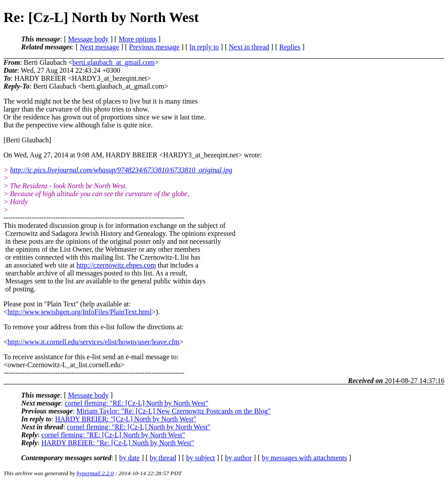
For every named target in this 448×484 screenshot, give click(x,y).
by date (129, 458)
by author (238, 458)
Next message (99, 47)
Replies (290, 47)
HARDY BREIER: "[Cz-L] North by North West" (126, 419)
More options (138, 39)
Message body (88, 39)
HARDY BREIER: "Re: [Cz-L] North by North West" (118, 443)
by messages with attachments (304, 458)
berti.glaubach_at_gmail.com (114, 62)
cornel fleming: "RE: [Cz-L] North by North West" (137, 403)
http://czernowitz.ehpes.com (116, 265)
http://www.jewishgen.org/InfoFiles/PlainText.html (80, 312)
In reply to (204, 47)
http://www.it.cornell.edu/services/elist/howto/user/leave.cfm (93, 342)
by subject (200, 458)
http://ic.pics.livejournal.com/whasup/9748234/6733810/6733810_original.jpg (121, 170)
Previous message (154, 47)
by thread (163, 458)
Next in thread (249, 47)
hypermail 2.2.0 (95, 473)
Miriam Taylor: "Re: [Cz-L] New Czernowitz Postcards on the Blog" (173, 411)
